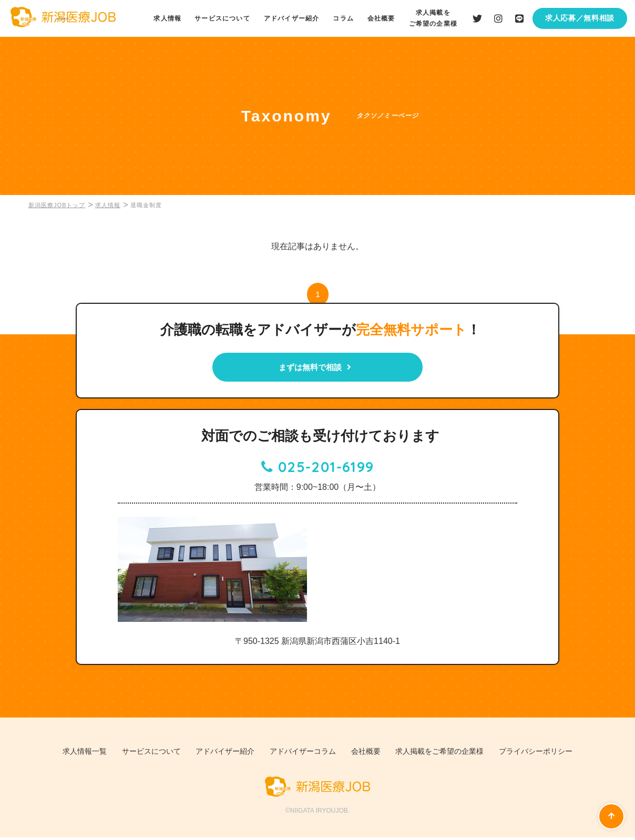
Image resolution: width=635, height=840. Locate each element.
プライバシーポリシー (554, 755)
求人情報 (172, 18)
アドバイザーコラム (302, 755)
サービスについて (227, 18)
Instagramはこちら (498, 18)
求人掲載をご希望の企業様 (450, 755)
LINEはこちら (519, 18)
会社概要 (383, 18)
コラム (346, 18)
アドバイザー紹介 (295, 18)
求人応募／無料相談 (580, 18)
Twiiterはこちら (477, 18)
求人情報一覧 (66, 755)
